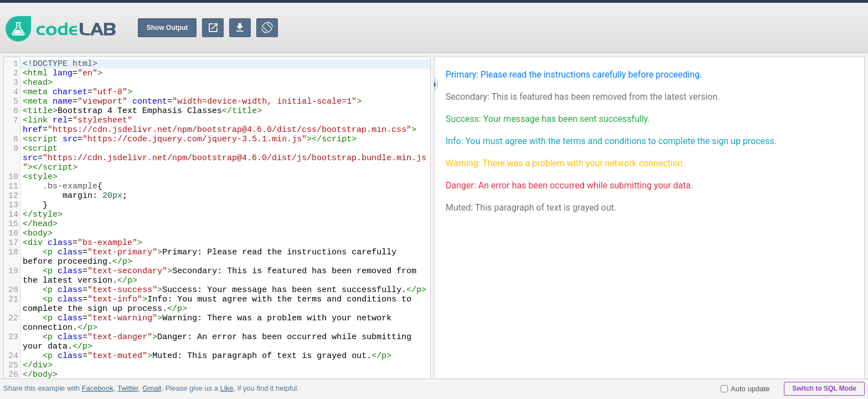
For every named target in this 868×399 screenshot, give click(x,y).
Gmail (152, 388)
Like (226, 388)
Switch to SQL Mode (824, 388)
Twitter (128, 388)
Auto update (745, 389)
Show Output (167, 28)
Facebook (98, 388)
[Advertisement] (666, 28)
